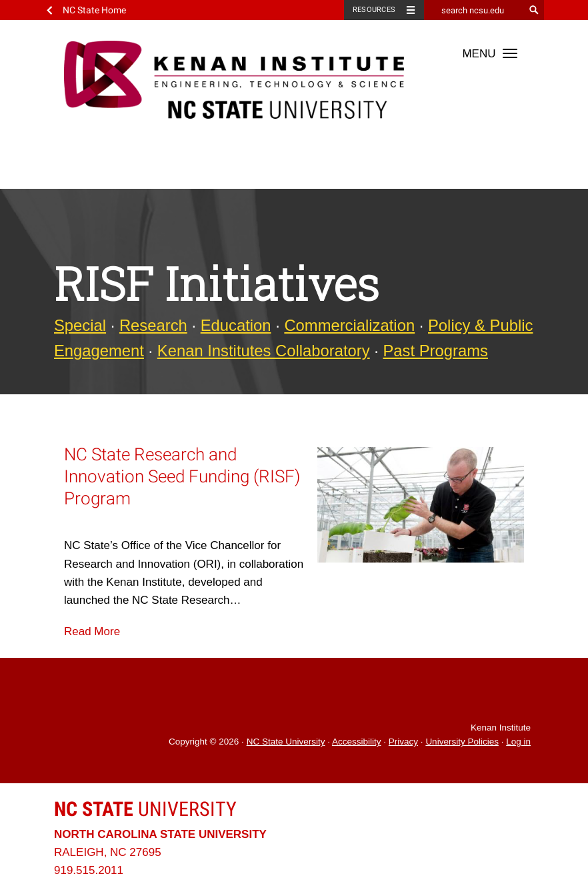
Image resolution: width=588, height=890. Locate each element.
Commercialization (349, 325)
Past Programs (436, 351)
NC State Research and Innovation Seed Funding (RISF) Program (182, 476)
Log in (518, 742)
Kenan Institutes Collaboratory (264, 351)
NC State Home (94, 10)
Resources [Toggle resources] (374, 10)
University (145, 809)
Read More (92, 631)
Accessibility (357, 742)
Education (236, 325)
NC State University (286, 742)
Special (80, 325)
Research (153, 325)
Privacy (403, 742)
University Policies (462, 742)
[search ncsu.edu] (474, 10)
